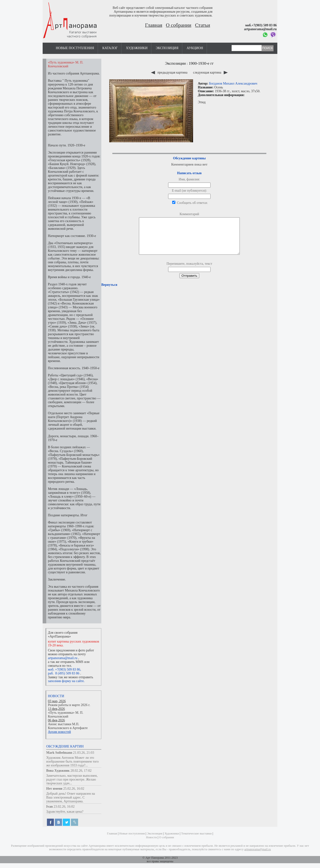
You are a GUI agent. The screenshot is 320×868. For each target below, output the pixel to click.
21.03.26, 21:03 (84, 753)
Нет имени (54, 789)
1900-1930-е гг (201, 63)
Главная (154, 25)
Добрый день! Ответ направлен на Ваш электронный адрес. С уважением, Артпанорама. (71, 797)
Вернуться (109, 292)
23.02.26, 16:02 (64, 807)
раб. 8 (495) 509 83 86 (64, 673)
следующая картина (210, 72)
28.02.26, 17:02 (81, 771)
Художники (137, 48)
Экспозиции (175, 63)
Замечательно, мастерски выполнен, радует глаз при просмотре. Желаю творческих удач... (72, 779)
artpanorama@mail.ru (63, 658)
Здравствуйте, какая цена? (65, 812)
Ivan (49, 807)
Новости (56, 696)
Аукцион (195, 48)
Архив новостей (59, 732)
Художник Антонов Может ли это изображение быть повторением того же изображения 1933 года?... (72, 762)
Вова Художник (58, 771)
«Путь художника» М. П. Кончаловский (66, 715)
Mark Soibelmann (59, 753)
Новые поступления (75, 48)
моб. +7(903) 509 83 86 (64, 670)
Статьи (203, 25)
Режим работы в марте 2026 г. (69, 705)
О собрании (179, 25)
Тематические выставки (196, 834)
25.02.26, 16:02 (74, 789)
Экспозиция (167, 48)
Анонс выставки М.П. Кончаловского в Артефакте (68, 726)
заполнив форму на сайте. (66, 681)
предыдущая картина (170, 72)
